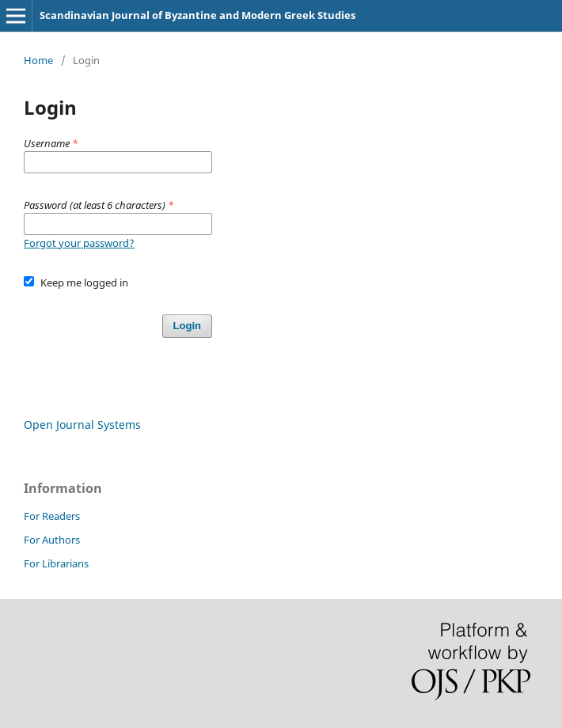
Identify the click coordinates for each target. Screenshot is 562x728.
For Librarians (56, 563)
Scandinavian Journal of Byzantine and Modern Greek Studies (197, 15)
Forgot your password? (79, 243)
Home (38, 60)
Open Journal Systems (82, 425)
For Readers (52, 516)
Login (187, 326)
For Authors (52, 540)
